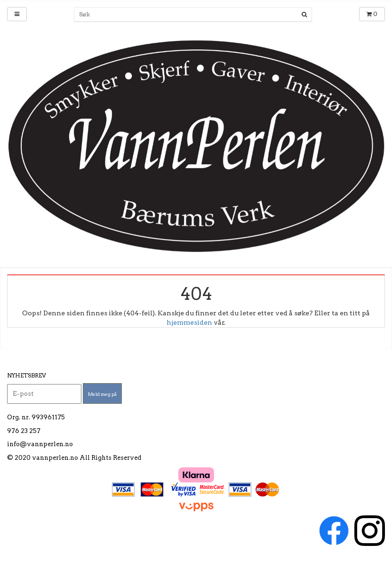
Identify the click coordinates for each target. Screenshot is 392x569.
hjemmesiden (189, 322)
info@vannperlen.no (40, 444)
